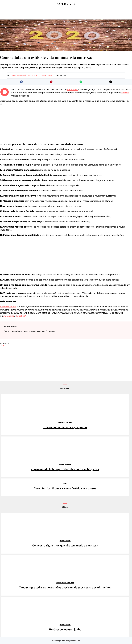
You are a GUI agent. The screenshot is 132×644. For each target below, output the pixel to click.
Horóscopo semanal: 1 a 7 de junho (65, 427)
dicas (3, 345)
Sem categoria (65, 422)
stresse (125, 93)
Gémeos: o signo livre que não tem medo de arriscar (65, 545)
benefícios (72, 90)
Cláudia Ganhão (8, 307)
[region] (66, 124)
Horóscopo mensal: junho (65, 629)
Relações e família (65, 583)
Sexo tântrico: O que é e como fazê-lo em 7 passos (65, 488)
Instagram (8, 316)
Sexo (65, 484)
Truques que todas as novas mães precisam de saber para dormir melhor (65, 587)
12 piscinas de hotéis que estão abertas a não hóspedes (65, 469)
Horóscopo (65, 541)
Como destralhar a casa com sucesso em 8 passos (29, 331)
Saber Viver (46, 75)
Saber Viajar (65, 464)
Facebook (21, 316)
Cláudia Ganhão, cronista (24, 75)
